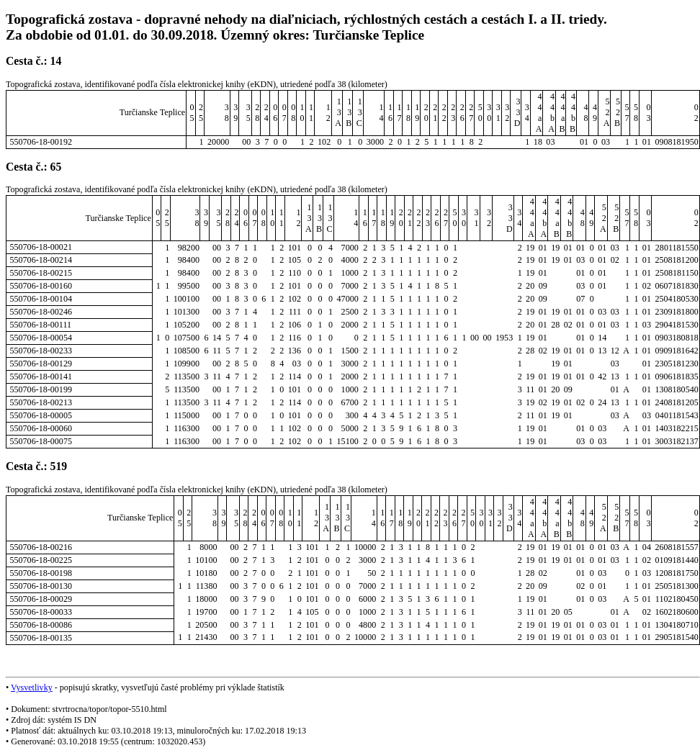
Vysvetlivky (32, 687)
